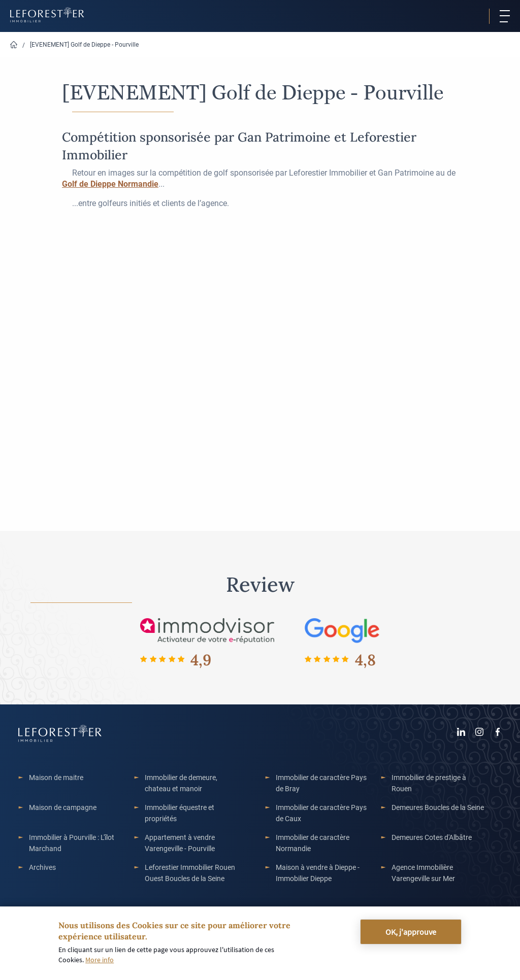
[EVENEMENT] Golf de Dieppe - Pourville (84, 44)
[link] (110, 183)
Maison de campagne (63, 807)
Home (14, 45)
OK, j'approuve (411, 932)
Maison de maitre (56, 777)
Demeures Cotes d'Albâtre (432, 837)
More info (100, 960)
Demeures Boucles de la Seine (438, 807)
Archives (42, 867)
